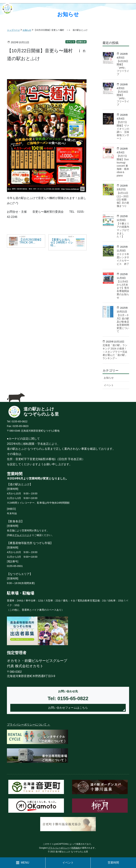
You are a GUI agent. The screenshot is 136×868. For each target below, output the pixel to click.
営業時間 (113, 863)
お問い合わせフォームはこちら (68, 708)
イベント (68, 863)
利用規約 (76, 848)
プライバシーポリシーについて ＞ (29, 725)
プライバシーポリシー (59, 848)
